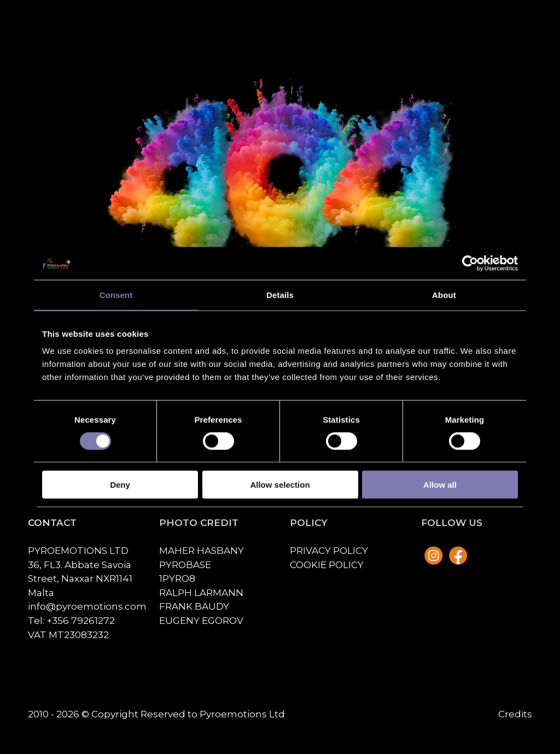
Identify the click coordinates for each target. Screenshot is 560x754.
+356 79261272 (81, 620)
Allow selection (280, 485)
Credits (515, 714)
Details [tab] (280, 294)
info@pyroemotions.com (87, 606)
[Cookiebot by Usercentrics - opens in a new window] (470, 263)
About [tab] (444, 294)
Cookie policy (327, 565)
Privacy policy (329, 550)
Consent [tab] (116, 294)
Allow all (440, 485)
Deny (120, 485)
